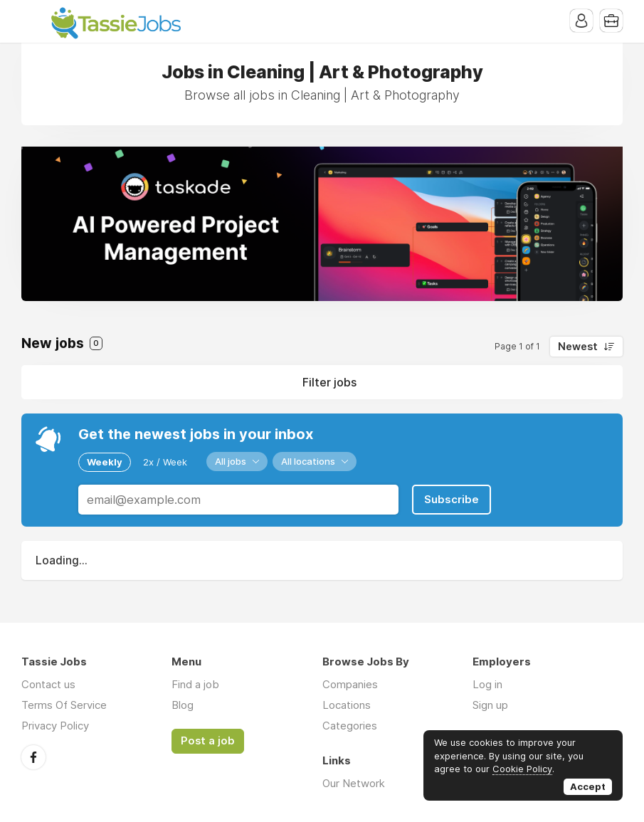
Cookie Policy (522, 769)
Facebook (33, 757)
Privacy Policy (55, 726)
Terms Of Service (64, 705)
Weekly (105, 462)
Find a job (195, 684)
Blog (183, 705)
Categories (350, 726)
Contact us (48, 684)
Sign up (490, 705)
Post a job (208, 741)
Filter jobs (329, 382)
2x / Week (165, 462)
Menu (32, 21)
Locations (347, 705)
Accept (588, 786)
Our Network (354, 783)
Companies (350, 684)
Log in (487, 684)
